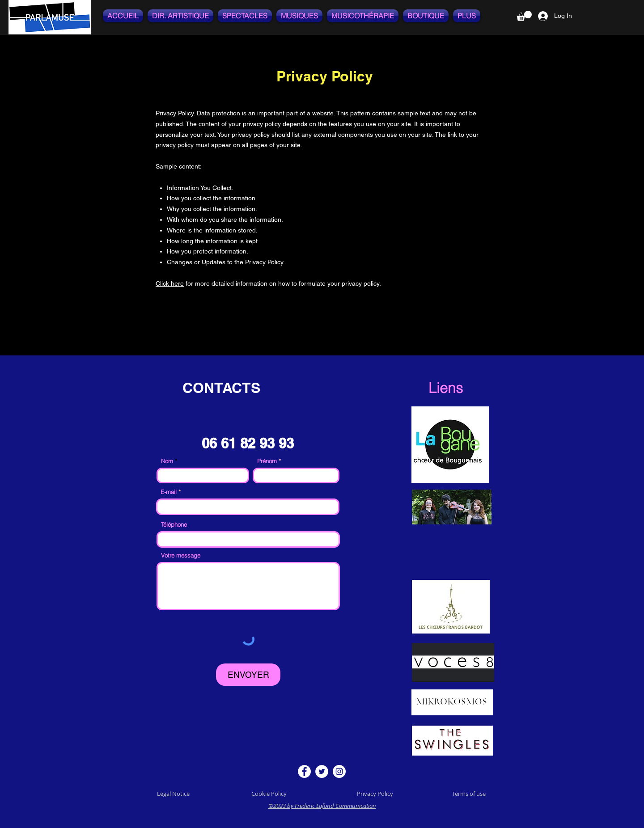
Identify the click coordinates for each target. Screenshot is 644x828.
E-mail (169, 492)
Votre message (181, 556)
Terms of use (469, 794)
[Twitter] (322, 771)
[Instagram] (339, 771)
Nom (167, 461)
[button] (524, 16)
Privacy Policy (375, 794)
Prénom (267, 461)
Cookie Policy (270, 794)
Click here (170, 283)
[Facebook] (304, 771)
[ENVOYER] (248, 675)
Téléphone (174, 525)
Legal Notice (173, 794)
